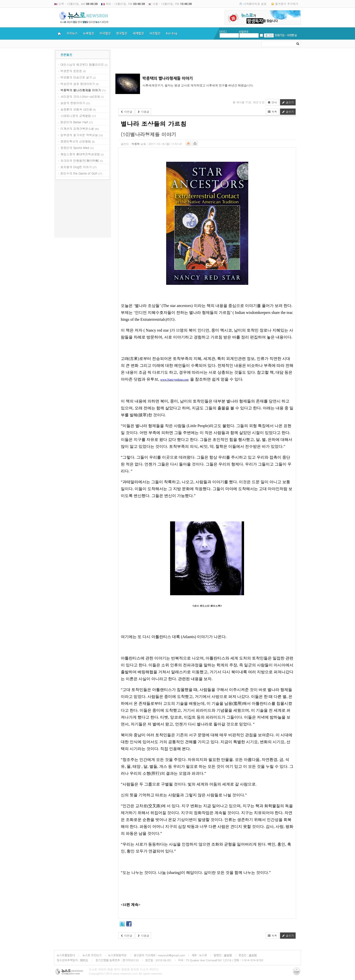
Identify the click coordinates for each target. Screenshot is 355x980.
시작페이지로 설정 (255, 4)
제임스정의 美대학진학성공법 (80, 154)
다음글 (143, 112)
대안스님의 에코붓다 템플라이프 (82, 64)
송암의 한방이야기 (73, 103)
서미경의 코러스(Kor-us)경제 (80, 96)
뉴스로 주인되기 (92, 955)
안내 (272, 102)
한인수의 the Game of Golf (79, 173)
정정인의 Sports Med (75, 148)
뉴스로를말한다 (66, 955)
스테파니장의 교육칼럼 (76, 116)
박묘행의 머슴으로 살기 (76, 77)
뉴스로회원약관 (118, 955)
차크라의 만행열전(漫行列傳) (80, 160)
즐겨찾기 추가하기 (287, 4)
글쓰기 (288, 102)
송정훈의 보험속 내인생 (76, 109)
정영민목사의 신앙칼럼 (76, 141)
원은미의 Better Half (74, 122)
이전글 (126, 112)
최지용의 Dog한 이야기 (76, 167)
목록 (272, 112)
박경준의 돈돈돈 (71, 71)
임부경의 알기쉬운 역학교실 (79, 135)
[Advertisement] (83, 209)
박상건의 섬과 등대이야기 (78, 84)
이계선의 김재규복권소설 (77, 128)
